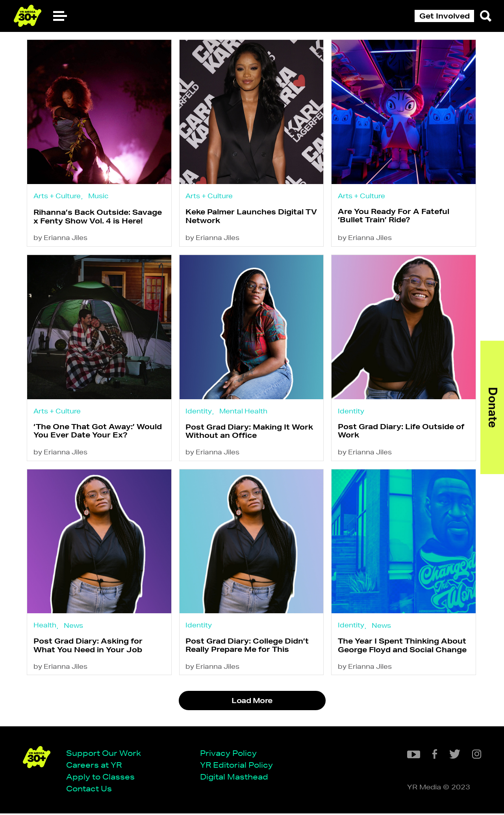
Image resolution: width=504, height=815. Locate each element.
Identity (200, 411)
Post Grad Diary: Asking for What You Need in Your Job (89, 646)
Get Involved (445, 16)
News (74, 626)
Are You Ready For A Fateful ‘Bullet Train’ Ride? (394, 215)
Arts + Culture (58, 195)
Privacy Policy (229, 754)
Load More (252, 702)
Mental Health (245, 411)
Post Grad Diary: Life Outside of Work (402, 431)
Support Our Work (104, 754)
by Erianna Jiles (61, 238)
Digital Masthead (235, 778)
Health (46, 626)
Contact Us (90, 790)
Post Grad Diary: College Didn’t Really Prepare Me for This (248, 646)
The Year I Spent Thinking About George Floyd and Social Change (403, 646)
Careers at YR (95, 766)
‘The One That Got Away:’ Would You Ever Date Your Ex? (98, 431)
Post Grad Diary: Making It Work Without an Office (250, 431)
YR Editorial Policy (237, 766)
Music (99, 195)
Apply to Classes (101, 778)
